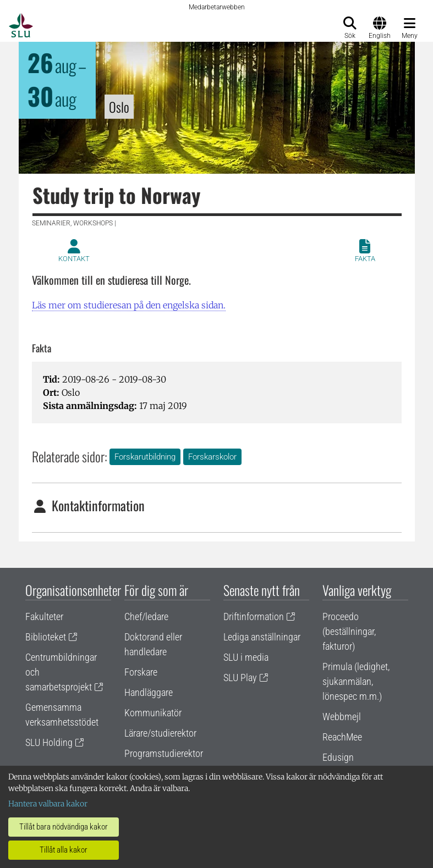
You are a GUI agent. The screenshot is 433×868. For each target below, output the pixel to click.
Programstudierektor (164, 753)
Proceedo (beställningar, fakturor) (349, 631)
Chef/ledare (146, 617)
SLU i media (246, 657)
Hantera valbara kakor (48, 804)
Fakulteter (44, 617)
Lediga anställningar (262, 637)
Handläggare (149, 692)
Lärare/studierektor (160, 733)
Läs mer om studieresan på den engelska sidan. (129, 305)
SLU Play (240, 678)
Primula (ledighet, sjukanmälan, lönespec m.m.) (356, 681)
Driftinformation (254, 617)
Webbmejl (342, 717)
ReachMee (342, 737)
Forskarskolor (212, 457)
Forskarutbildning (145, 457)
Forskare (141, 672)
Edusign (338, 757)
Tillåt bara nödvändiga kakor (64, 827)
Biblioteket (46, 637)
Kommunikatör (153, 713)
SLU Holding (49, 742)
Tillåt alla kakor (64, 850)
